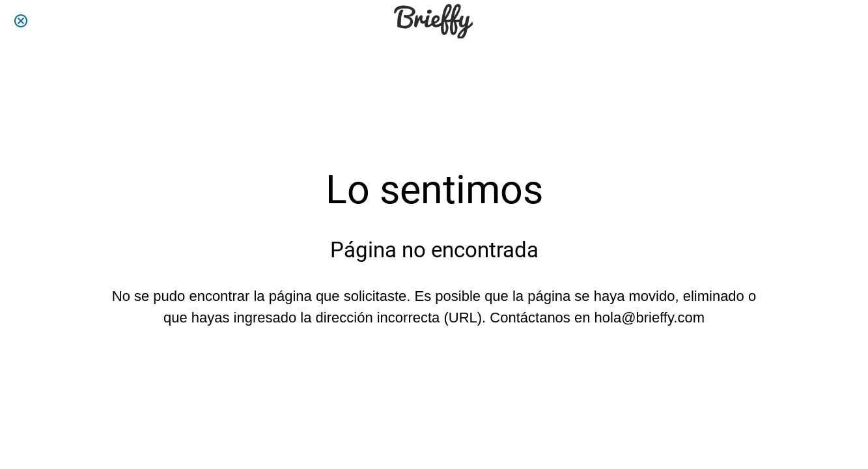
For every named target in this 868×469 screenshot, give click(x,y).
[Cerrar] (21, 21)
